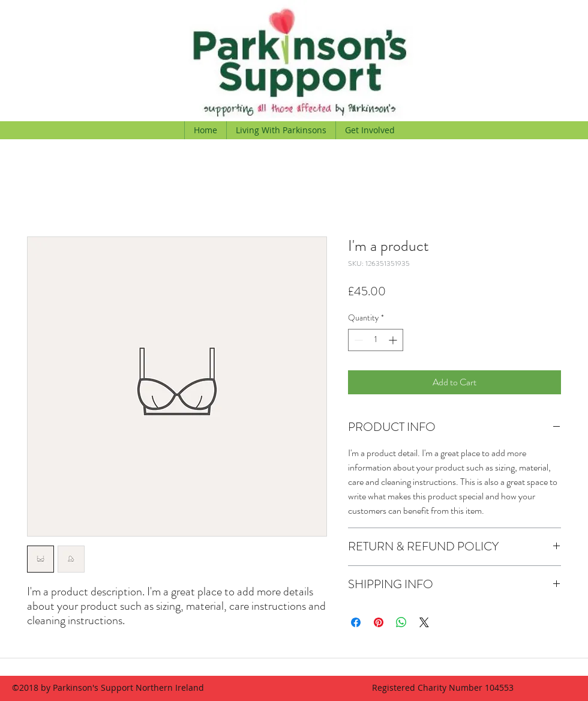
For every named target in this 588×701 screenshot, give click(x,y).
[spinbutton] (376, 340)
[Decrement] (357, 340)
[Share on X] (424, 622)
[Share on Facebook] (356, 622)
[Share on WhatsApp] (401, 622)
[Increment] (394, 340)
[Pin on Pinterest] (379, 622)
